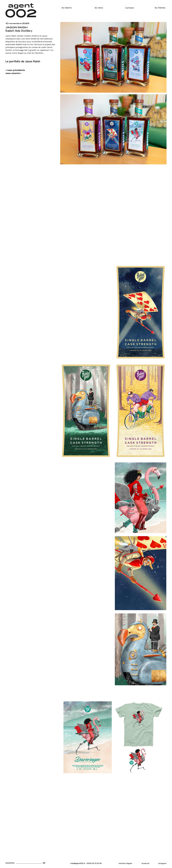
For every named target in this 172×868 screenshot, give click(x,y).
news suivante (13, 73)
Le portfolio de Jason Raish (23, 61)
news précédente (16, 70)
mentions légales (125, 863)
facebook (145, 863)
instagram (162, 863)
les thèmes (160, 8)
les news (99, 8)
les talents (67, 8)
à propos (130, 8)
